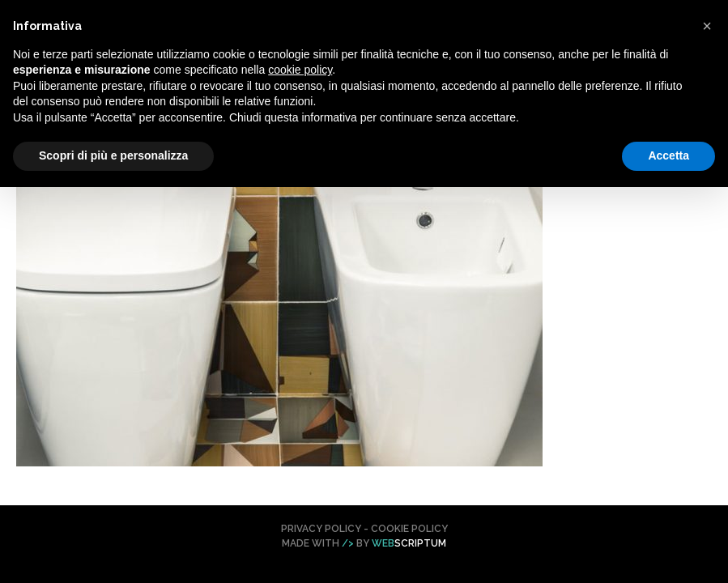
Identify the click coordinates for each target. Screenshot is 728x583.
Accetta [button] (668, 155)
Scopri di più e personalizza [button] (113, 155)
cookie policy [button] (300, 70)
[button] (707, 26)
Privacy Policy (321, 529)
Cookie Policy (409, 529)
